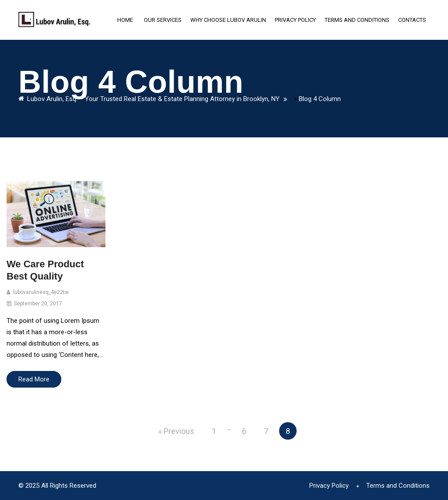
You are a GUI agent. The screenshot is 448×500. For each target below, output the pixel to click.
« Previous (176, 431)
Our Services (163, 20)
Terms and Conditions (357, 20)
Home (125, 20)
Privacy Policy (295, 20)
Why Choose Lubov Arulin (228, 20)
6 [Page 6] (244, 431)
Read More (34, 379)
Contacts (412, 20)
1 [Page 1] (214, 431)
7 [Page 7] (266, 431)
